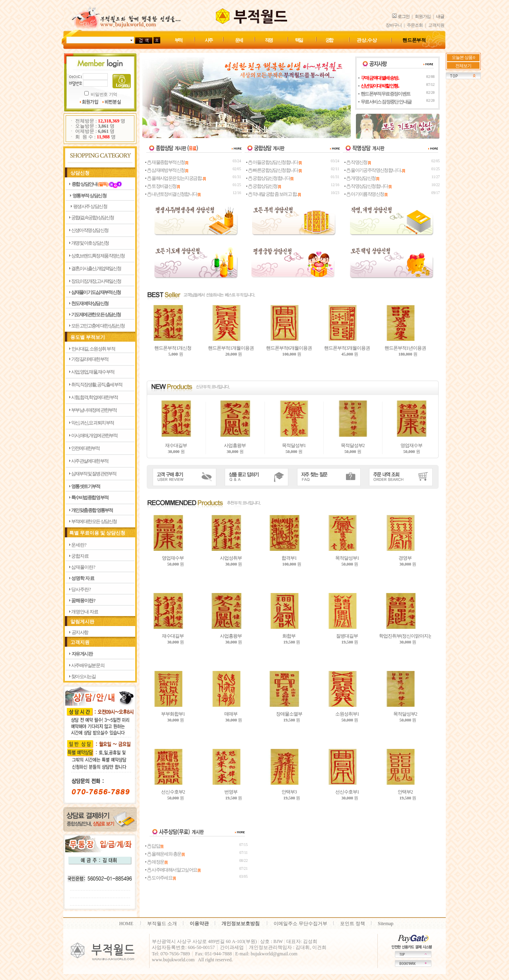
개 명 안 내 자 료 (85, 612)
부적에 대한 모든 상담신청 (94, 521)
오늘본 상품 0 (463, 57)
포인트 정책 (353, 924)
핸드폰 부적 (414, 40)
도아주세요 (160, 878)
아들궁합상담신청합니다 (274, 162)
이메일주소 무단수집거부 (300, 924)
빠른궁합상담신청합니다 (274, 170)
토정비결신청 (162, 186)
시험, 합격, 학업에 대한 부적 (94, 397)
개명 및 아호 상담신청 (90, 243)
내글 (440, 17)
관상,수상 (367, 40)
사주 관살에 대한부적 (90, 461)
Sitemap (386, 924)
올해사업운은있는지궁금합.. (175, 178)
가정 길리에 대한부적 (90, 359)
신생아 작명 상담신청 (90, 230)
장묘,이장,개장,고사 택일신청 (96, 281)
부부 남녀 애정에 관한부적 (94, 410)
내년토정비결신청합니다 (173, 194)
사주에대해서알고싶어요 (173, 870)
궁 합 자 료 (80, 556)
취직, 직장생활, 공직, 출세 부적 (97, 385)
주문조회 (415, 25)
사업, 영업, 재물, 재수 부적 (93, 372)
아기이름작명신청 (366, 194)
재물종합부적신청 (166, 162)
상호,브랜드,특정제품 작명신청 (98, 256)
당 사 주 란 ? (81, 589)
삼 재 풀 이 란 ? (83, 567)
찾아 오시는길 (83, 677)
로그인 (404, 17)
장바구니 (394, 25)
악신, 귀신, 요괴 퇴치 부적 (92, 423)
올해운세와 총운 (165, 854)
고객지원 (436, 25)
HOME (126, 924)
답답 (154, 846)
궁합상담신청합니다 (269, 178)
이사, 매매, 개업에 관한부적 (94, 436)
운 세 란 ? (79, 545)
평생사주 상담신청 (90, 206)
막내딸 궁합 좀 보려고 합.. (273, 194)
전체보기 (463, 66)
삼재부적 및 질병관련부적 (94, 474)
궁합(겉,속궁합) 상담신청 (92, 218)
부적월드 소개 (162, 924)
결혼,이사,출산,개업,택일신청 (96, 268)
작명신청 (357, 162)
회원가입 (423, 17)
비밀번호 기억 (104, 94)
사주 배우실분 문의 (88, 665)
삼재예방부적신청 (166, 170)
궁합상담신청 (263, 186)
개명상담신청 (361, 178)
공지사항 (80, 632)
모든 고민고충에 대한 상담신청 (98, 326)
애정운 (156, 862)
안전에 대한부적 (85, 448)
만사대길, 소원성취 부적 (93, 349)
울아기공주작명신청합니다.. (374, 170)
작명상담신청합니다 (368, 186)
